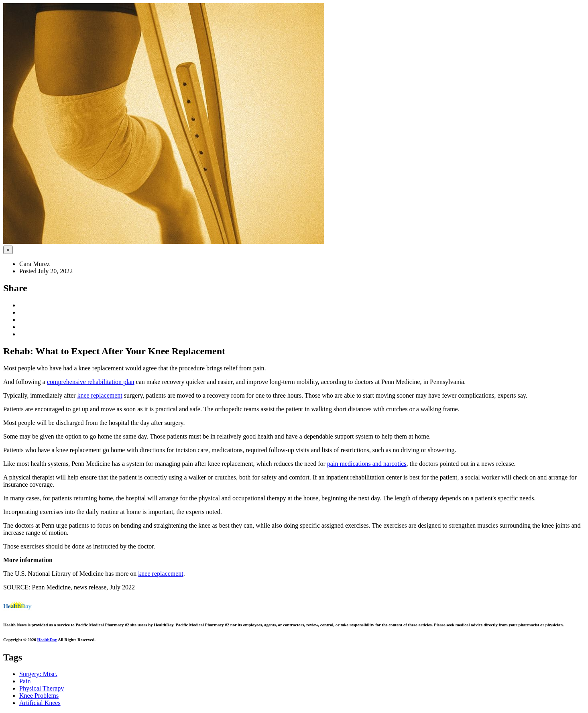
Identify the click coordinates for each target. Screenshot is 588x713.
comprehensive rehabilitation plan (91, 382)
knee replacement (100, 395)
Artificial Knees (40, 703)
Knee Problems (39, 696)
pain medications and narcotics (367, 464)
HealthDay (47, 640)
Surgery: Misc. (38, 674)
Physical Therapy (42, 688)
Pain (25, 681)
